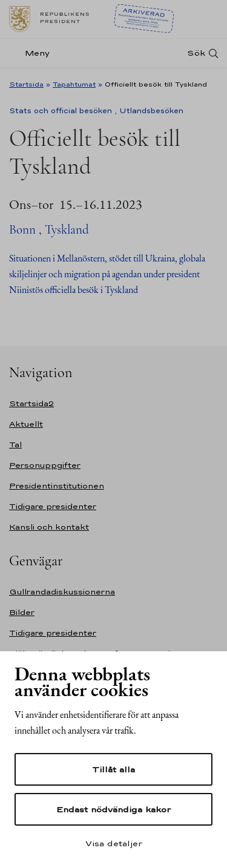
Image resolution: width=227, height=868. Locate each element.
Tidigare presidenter (53, 506)
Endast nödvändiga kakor (113, 809)
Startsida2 (31, 403)
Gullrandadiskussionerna (62, 592)
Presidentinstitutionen (57, 486)
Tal (15, 445)
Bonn (22, 230)
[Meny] (33, 53)
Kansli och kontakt (49, 527)
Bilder (22, 612)
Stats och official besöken (61, 111)
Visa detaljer (114, 843)
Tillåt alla (113, 769)
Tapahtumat (74, 84)
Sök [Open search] (196, 53)
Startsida (26, 84)
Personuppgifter (45, 465)
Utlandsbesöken (151, 111)
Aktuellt (26, 424)
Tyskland (67, 230)
